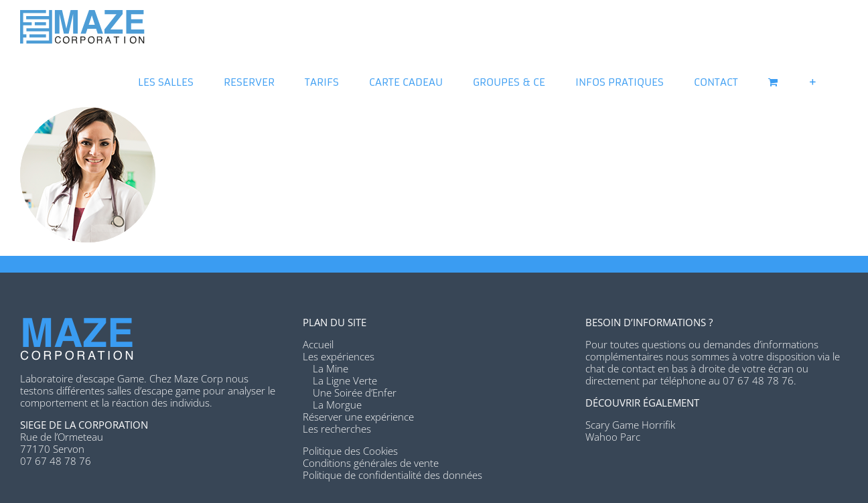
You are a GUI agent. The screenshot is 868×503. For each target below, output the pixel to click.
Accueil (318, 344)
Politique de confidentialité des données (392, 475)
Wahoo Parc (613, 437)
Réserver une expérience (358, 417)
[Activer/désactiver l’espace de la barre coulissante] (813, 80)
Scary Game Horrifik (630, 425)
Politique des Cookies (350, 451)
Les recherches (337, 429)
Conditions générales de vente (371, 463)
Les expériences (339, 356)
